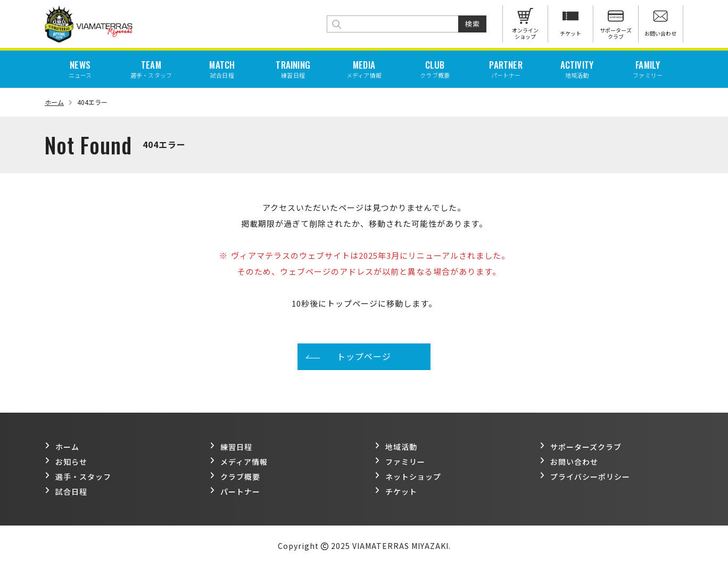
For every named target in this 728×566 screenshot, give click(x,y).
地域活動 (396, 447)
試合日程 (66, 491)
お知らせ (66, 462)
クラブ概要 (235, 477)
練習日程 (231, 447)
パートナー (235, 491)
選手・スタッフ (78, 477)
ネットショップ (408, 477)
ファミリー (400, 462)
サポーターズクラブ (581, 447)
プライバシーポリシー (585, 477)
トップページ (364, 356)
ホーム (59, 102)
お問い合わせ (569, 462)
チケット (396, 491)
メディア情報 (239, 462)
